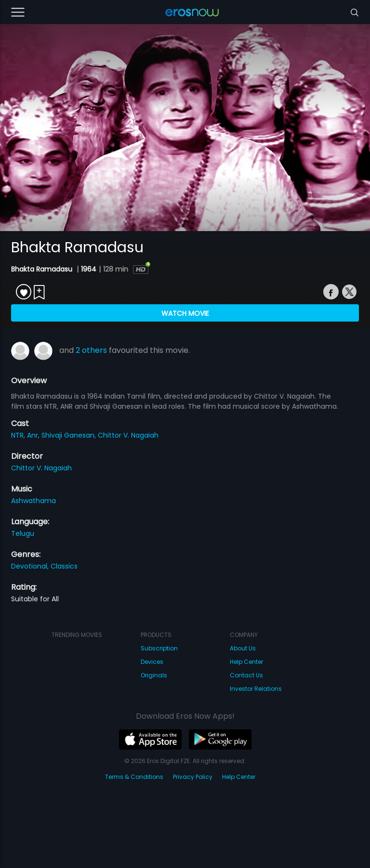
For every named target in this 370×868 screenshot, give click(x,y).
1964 (89, 269)
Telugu (23, 533)
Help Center (246, 662)
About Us (243, 648)
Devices (152, 662)
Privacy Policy (193, 777)
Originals (154, 675)
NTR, (19, 435)
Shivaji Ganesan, (70, 435)
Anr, (34, 435)
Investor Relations (256, 689)
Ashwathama (33, 501)
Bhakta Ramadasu (43, 269)
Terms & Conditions (134, 777)
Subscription (159, 648)
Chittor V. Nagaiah (128, 435)
